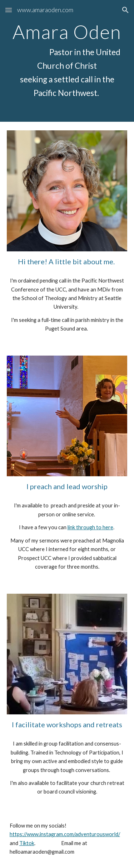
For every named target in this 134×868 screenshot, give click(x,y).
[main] (67, 61)
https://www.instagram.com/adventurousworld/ (65, 834)
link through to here (90, 527)
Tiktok (27, 843)
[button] (9, 10)
